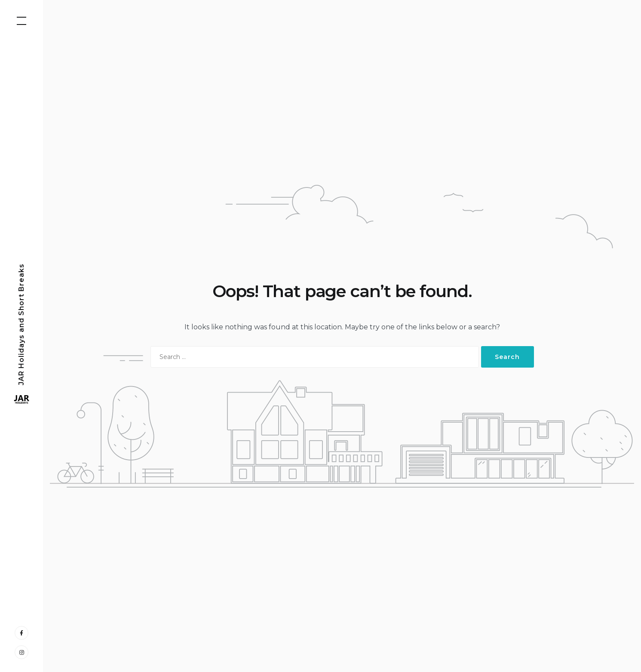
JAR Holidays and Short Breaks (21, 324)
